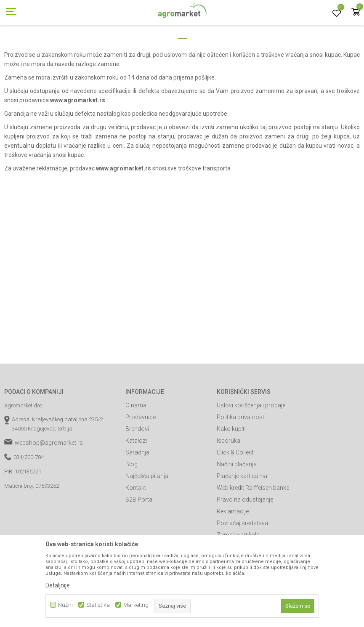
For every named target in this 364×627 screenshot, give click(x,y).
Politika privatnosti (241, 455)
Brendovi (137, 467)
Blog (132, 502)
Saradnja (137, 490)
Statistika (98, 605)
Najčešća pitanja (147, 514)
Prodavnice (141, 455)
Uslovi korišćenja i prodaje (251, 443)
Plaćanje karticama (242, 514)
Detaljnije (58, 585)
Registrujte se (299, 8)
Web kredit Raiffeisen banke (253, 526)
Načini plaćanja (237, 502)
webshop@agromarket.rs (49, 481)
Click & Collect (235, 490)
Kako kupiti (231, 467)
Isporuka (228, 478)
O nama (136, 443)
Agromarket (18, 48)
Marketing (136, 605)
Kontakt (136, 526)
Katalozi (136, 478)
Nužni (65, 605)
